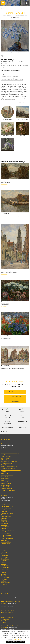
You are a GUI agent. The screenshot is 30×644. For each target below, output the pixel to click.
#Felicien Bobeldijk (7, 77)
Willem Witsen (5, 540)
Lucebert (3, 574)
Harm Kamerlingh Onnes (7, 530)
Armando (4, 554)
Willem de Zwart (6, 544)
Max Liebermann (5, 523)
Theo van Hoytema (6, 517)
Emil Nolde (4, 579)
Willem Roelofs (5, 480)
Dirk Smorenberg (5, 533)
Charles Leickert (5, 477)
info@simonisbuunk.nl (15, 392)
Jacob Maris (4, 472)
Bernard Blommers (6, 456)
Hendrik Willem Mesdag (7, 475)
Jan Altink (4, 550)
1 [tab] (9, 53)
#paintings (16, 77)
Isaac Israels (4, 518)
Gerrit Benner (5, 556)
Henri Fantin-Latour (6, 508)
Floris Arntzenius (5, 505)
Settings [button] (9, 642)
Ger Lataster (4, 572)
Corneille (3, 564)
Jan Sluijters (4, 532)
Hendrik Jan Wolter (6, 542)
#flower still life (19, 79)
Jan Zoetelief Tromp (6, 487)
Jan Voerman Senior (6, 535)
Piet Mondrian (5, 528)
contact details (15, 401)
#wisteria (10, 82)
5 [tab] (19, 53)
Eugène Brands (5, 559)
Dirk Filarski (4, 510)
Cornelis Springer (6, 485)
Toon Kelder (4, 520)
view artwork (4, 184)
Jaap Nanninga (5, 578)
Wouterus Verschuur (6, 489)
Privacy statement (6, 619)
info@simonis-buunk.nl (7, 607)
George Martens (5, 527)
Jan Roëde (4, 581)
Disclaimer (4, 623)
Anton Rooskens (5, 583)
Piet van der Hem (6, 515)
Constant (4, 562)
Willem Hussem (5, 571)
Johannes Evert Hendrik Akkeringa (10, 453)
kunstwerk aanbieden (7, 613)
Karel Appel (4, 552)
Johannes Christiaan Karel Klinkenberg (11, 470)
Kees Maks (4, 525)
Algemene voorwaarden (7, 617)
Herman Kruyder (5, 522)
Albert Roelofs (5, 478)
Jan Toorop (4, 537)
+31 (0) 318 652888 (15, 397)
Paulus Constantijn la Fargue (9, 468)
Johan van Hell (5, 567)
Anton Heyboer (5, 569)
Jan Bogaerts (4, 557)
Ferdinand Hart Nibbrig (7, 513)
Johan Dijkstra (5, 566)
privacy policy (18, 639)
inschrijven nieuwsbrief (7, 611)
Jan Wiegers (4, 584)
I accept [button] (22, 642)
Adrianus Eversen (6, 460)
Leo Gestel (4, 512)
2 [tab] (11, 53)
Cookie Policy (5, 621)
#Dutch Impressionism (7, 79)
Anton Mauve (5, 473)
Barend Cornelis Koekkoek (8, 465)
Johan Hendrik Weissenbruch (9, 490)
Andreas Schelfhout (6, 484)
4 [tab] (16, 53)
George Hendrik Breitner (7, 506)
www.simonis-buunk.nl (7, 605)
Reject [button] (15, 642)
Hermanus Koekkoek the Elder (9, 467)
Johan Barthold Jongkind (7, 463)
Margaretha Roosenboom (8, 482)
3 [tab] (14, 53)
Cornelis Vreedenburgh (7, 539)
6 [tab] (21, 53)
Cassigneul (4, 561)
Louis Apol (4, 455)
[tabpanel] (15, 36)
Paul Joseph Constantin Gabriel (9, 462)
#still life (4, 82)
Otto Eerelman (5, 458)
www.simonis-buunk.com (8, 629)
